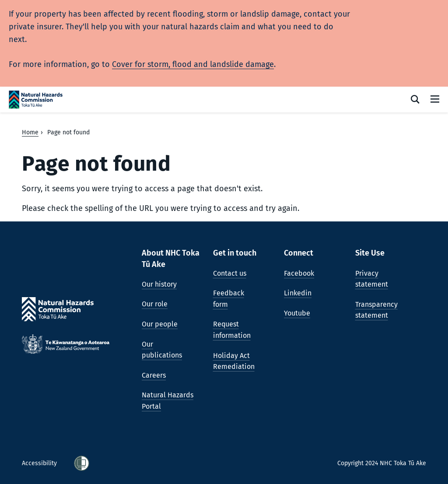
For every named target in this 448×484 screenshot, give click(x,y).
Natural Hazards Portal (168, 401)
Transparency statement (376, 310)
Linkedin (298, 293)
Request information (232, 330)
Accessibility (40, 463)
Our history (159, 284)
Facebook (299, 273)
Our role (155, 304)
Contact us (230, 273)
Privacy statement (372, 279)
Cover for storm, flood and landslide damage (193, 64)
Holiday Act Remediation (234, 361)
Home (30, 132)
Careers (154, 375)
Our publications (162, 350)
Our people (160, 324)
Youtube (297, 313)
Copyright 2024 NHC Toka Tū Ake (382, 463)
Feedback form (229, 299)
